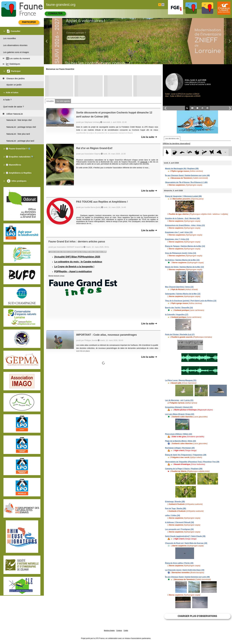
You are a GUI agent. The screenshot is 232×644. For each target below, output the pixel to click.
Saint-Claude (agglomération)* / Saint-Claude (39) (185, 536)
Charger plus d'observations (197, 616)
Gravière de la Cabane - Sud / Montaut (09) (182, 218)
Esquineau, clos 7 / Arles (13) (177, 239)
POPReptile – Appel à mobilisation (73, 271)
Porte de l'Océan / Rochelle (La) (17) (180, 334)
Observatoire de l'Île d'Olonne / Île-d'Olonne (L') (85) (186, 182)
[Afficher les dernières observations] (177, 144)
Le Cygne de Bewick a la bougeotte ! (74, 267)
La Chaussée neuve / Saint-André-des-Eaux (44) (185, 570)
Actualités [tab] (50, 101)
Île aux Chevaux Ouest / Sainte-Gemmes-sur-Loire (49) (187, 175)
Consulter (55, 13)
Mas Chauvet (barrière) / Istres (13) (179, 287)
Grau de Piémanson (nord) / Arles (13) (181, 253)
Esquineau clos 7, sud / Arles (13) (179, 232)
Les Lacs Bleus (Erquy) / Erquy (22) (180, 414)
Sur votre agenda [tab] (63, 101)
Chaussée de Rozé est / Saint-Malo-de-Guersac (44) (186, 543)
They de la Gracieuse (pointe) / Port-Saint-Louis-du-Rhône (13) (191, 301)
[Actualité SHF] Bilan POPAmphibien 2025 (77, 257)
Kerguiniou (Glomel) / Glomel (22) (179, 407)
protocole (144, 162)
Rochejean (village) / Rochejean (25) (180, 448)
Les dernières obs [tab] (172, 139)
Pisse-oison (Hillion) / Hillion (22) (179, 434)
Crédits (126, 631)
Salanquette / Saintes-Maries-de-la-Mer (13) (183, 294)
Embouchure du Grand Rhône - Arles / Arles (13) (185, 225)
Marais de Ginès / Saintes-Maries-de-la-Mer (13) (184, 267)
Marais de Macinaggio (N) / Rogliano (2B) (182, 169)
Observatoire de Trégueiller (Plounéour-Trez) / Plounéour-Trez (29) (192, 462)
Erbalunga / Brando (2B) (175, 502)
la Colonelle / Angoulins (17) (177, 315)
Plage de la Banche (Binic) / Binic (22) (180, 441)
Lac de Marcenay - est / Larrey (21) (179, 400)
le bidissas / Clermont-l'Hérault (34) (179, 522)
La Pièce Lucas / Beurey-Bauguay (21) (181, 380)
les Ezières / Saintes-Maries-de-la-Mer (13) (182, 260)
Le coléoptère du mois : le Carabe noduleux (78, 262)
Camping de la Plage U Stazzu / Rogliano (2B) (184, 469)
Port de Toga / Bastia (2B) (176, 509)
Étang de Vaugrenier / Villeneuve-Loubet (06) (183, 196)
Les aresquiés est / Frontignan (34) (179, 529)
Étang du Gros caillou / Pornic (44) (179, 563)
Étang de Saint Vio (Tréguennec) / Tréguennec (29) (186, 455)
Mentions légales (109, 631)
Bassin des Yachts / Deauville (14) (179, 308)
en (163, 5)
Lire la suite (149, 137)
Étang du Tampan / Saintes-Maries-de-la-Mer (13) (185, 246)
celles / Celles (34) (172, 515)
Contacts (119, 631)
